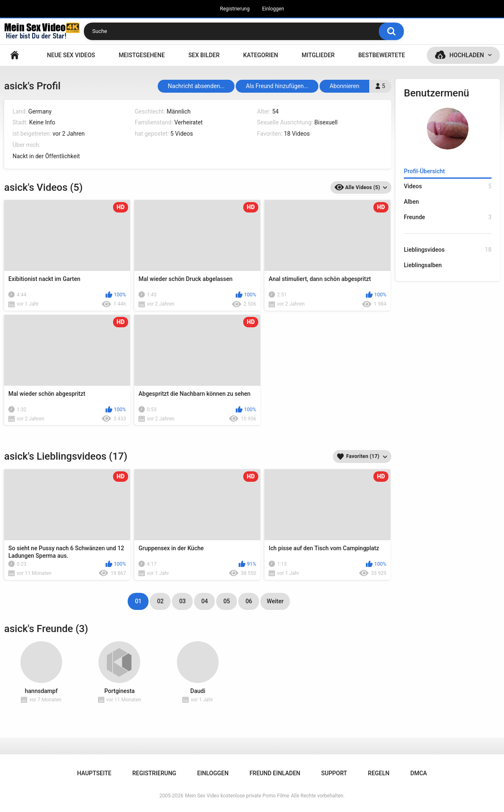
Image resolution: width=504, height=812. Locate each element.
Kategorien (261, 55)
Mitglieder (318, 55)
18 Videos (297, 134)
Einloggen (273, 9)
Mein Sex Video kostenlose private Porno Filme (237, 796)
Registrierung (235, 9)
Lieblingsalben (423, 265)
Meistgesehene (141, 55)
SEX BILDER (204, 55)
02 (160, 601)
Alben (411, 202)
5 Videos (181, 134)
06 (249, 601)
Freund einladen (275, 773)
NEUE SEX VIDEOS (71, 55)
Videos (448, 186)
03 (182, 601)
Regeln (379, 773)
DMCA (419, 773)
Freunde (448, 217)
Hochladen (467, 55)
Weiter (275, 601)
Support (334, 773)
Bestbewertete (382, 55)
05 (227, 601)
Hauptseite (15, 55)
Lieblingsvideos (448, 250)
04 (204, 601)
